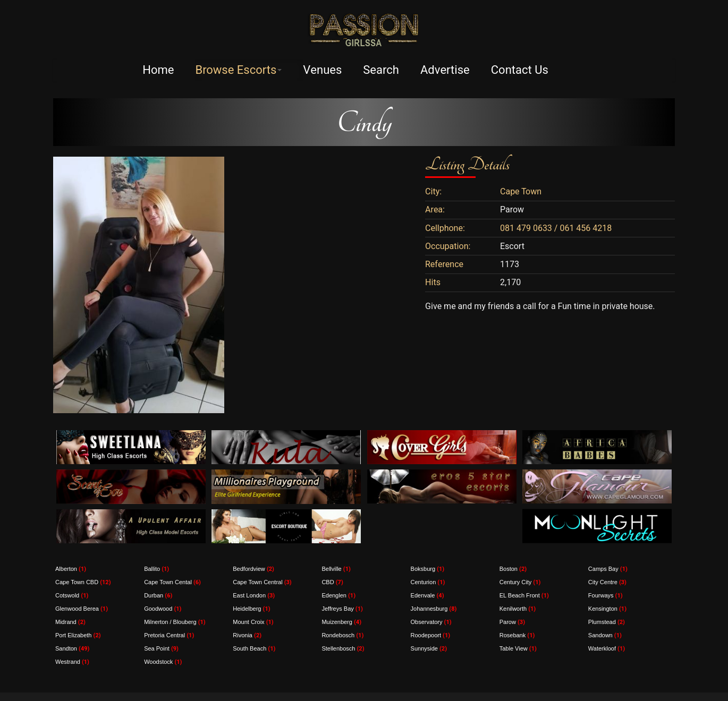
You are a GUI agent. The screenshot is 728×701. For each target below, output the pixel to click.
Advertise (445, 70)
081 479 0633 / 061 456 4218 (556, 228)
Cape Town (521, 192)
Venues (322, 70)
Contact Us (520, 70)
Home (158, 70)
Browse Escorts (238, 70)
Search (381, 70)
